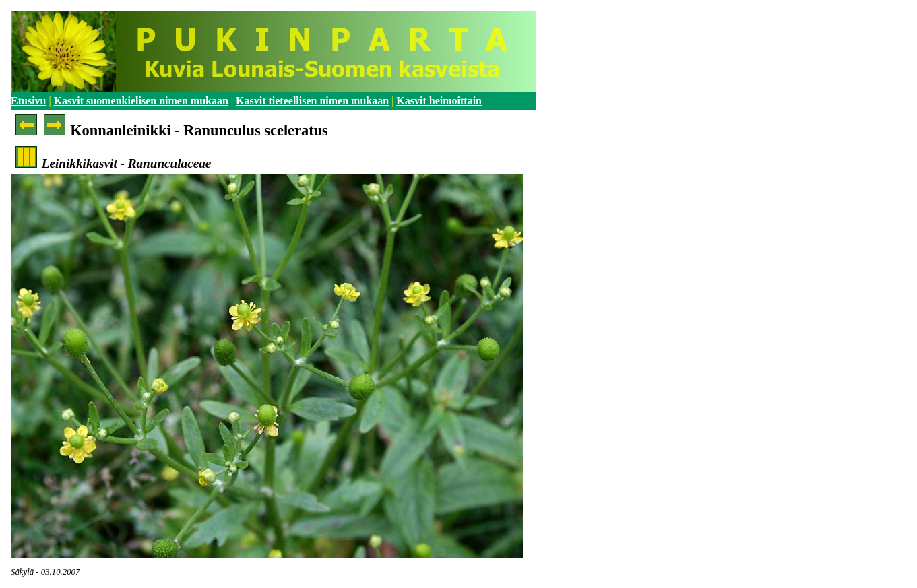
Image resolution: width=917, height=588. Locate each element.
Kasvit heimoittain (439, 101)
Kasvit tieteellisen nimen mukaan (312, 101)
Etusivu (28, 101)
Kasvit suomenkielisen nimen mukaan (141, 101)
